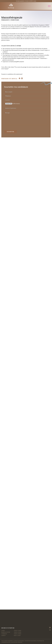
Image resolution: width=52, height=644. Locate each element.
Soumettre (10, 132)
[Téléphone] (26, 96)
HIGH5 (35, 641)
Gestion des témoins (17, 642)
